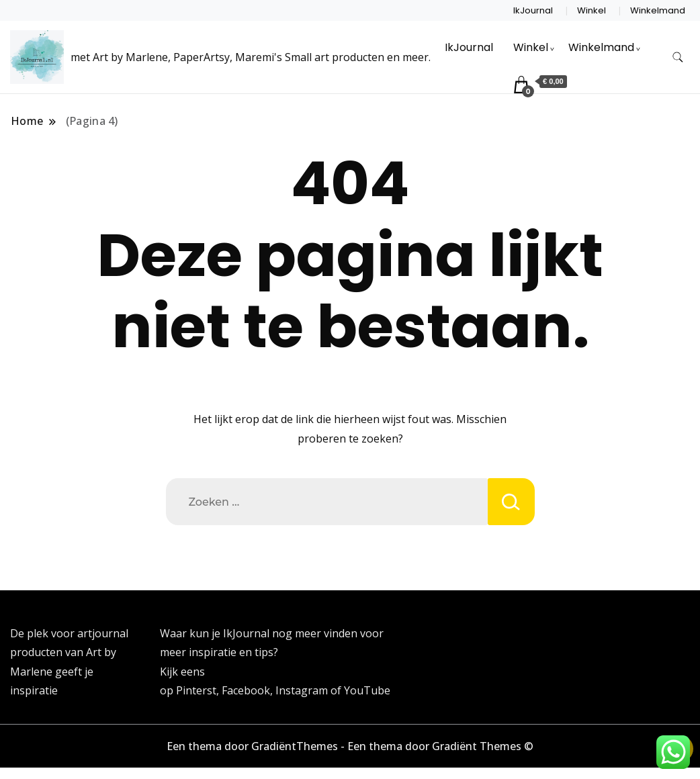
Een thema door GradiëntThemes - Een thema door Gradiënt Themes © (350, 746)
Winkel (592, 10)
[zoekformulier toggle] (678, 57)
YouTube (367, 690)
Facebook (246, 690)
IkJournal (533, 10)
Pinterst (196, 690)
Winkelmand (658, 10)
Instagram (303, 690)
